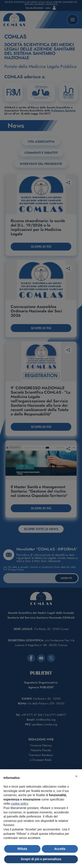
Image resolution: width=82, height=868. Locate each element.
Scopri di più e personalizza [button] (41, 859)
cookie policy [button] (19, 804)
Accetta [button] (60, 849)
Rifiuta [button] (22, 849)
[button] (76, 776)
